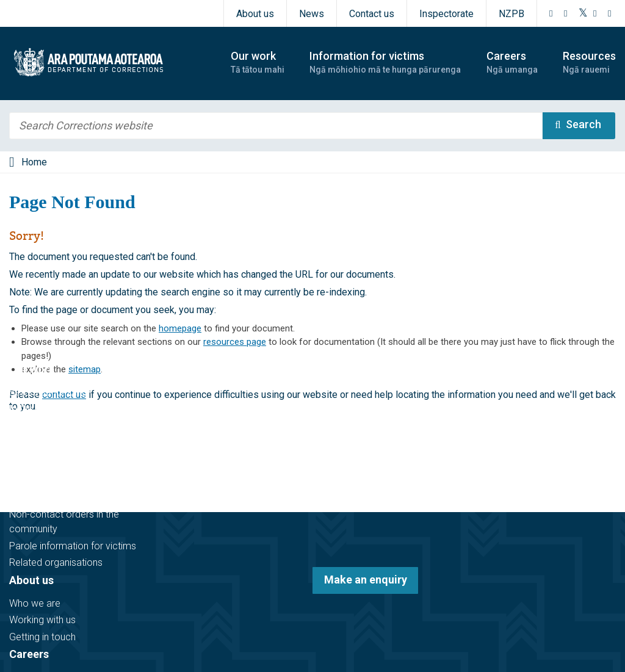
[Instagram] (566, 13)
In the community (46, 409)
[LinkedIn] (610, 13)
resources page (235, 342)
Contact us (372, 14)
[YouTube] (595, 13)
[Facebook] (551, 13)
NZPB (511, 14)
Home (34, 162)
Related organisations (56, 562)
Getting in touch (42, 637)
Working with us (42, 620)
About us (255, 14)
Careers (29, 654)
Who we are (35, 603)
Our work (32, 369)
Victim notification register (65, 498)
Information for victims (68, 475)
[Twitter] (583, 13)
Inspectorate (446, 14)
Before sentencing (48, 392)
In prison (27, 426)
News (312, 14)
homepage (180, 328)
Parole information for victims (73, 546)
